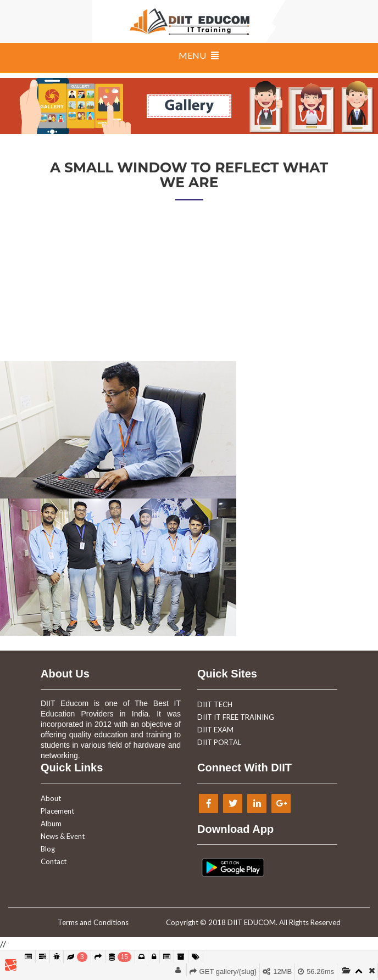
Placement (57, 811)
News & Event (63, 836)
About (51, 798)
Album (51, 824)
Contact (54, 861)
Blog (48, 849)
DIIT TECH (215, 704)
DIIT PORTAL (219, 742)
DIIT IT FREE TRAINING (236, 717)
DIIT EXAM (215, 730)
